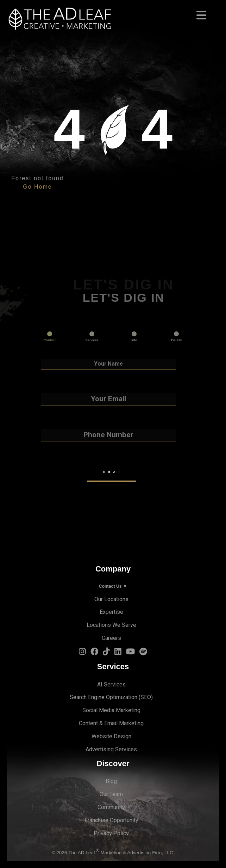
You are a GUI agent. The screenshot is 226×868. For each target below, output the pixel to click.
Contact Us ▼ (113, 586)
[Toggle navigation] (113, 13)
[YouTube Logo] (130, 653)
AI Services (111, 684)
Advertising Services (111, 749)
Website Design (111, 736)
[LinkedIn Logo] (118, 653)
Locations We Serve (111, 625)
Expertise (111, 612)
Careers (111, 638)
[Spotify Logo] (143, 653)
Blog (111, 781)
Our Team (111, 794)
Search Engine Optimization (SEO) (111, 697)
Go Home (37, 187)
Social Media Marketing (111, 710)
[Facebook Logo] (94, 653)
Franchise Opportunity (111, 820)
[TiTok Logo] (106, 653)
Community (111, 807)
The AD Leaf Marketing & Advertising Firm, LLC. (121, 853)
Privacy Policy (111, 833)
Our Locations (111, 599)
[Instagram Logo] (82, 653)
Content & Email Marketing (111, 723)
